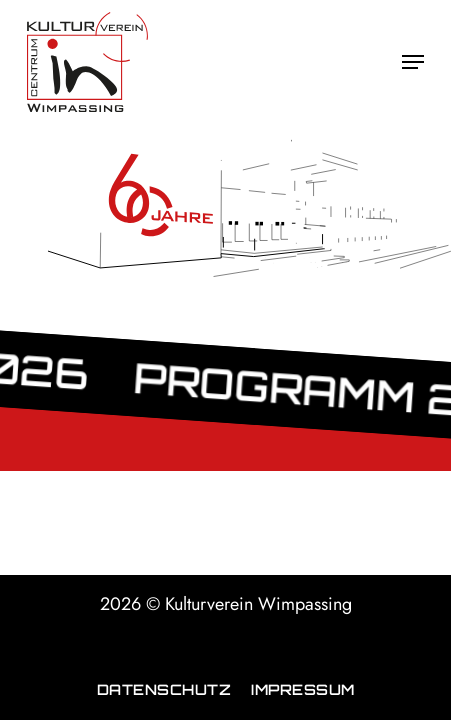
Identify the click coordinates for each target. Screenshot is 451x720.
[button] (413, 62)
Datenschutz (164, 689)
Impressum (303, 689)
